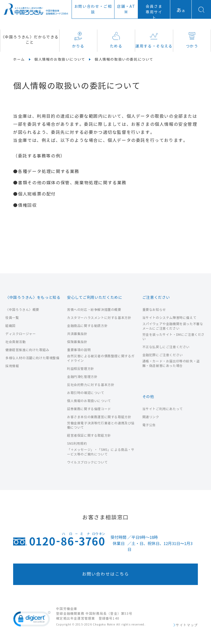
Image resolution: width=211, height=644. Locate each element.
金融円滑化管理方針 (82, 377)
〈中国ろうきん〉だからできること (30, 40)
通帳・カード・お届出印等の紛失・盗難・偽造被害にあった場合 (171, 363)
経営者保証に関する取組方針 (89, 435)
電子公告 (149, 425)
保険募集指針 (77, 342)
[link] (32, 620)
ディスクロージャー (21, 334)
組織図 (10, 326)
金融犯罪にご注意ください (163, 355)
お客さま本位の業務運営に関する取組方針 (99, 417)
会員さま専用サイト (154, 12)
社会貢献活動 (16, 342)
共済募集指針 (77, 334)
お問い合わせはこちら (106, 574)
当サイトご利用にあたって (163, 409)
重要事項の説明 (79, 350)
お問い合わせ (93, 9)
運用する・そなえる (154, 40)
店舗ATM (126, 9)
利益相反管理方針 (81, 369)
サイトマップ (187, 625)
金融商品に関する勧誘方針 (87, 326)
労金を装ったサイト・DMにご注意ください (173, 337)
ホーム (19, 60)
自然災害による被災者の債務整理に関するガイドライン (101, 358)
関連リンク (151, 417)
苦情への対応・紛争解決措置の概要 (94, 310)
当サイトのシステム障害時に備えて (169, 318)
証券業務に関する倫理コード (89, 409)
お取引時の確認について (86, 393)
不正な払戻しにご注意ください (166, 347)
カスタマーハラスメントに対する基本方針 (99, 318)
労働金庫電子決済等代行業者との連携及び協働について (101, 425)
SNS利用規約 (77, 444)
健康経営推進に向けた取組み (27, 350)
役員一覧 (12, 318)
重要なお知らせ (154, 310)
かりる (78, 40)
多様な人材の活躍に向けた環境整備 (32, 358)
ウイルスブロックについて (87, 462)
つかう (192, 40)
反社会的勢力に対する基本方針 (91, 385)
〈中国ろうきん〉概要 (22, 310)
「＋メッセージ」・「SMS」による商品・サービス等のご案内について (101, 452)
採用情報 (12, 366)
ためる (116, 40)
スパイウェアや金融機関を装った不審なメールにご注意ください (173, 326)
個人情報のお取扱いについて (60, 60)
